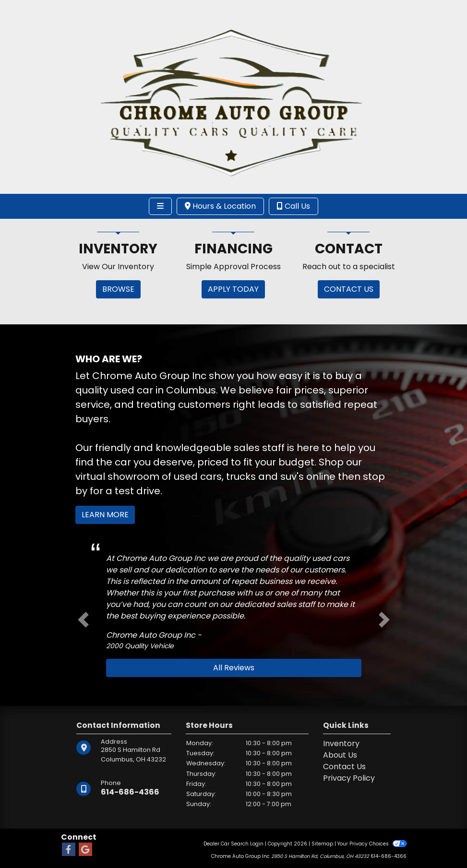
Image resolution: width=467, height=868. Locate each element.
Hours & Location (220, 206)
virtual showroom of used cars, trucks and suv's (190, 476)
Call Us (293, 206)
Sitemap (322, 844)
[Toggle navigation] (160, 206)
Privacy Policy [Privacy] (349, 778)
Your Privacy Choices (372, 844)
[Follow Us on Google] (85, 850)
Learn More (105, 515)
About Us (340, 755)
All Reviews (234, 668)
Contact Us (344, 767)
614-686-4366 (130, 792)
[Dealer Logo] (233, 96)
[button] (83, 620)
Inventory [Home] (341, 743)
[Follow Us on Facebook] (69, 850)
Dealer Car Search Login (233, 844)
